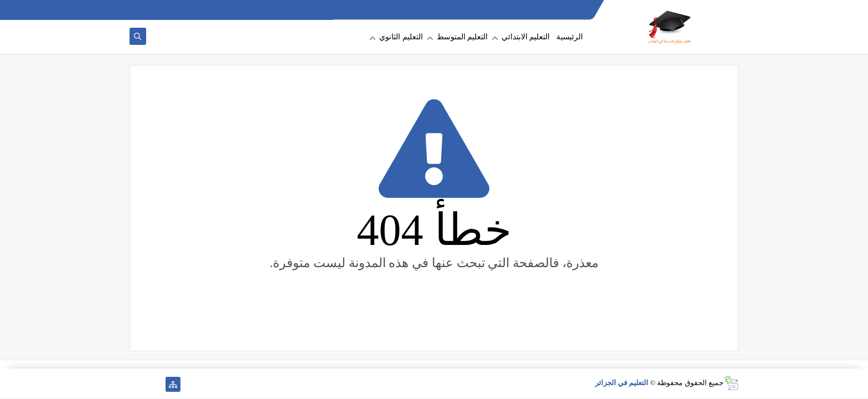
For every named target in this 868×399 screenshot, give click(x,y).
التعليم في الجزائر (622, 383)
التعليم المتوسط (463, 37)
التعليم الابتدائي (526, 37)
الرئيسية (570, 37)
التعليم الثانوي (401, 37)
